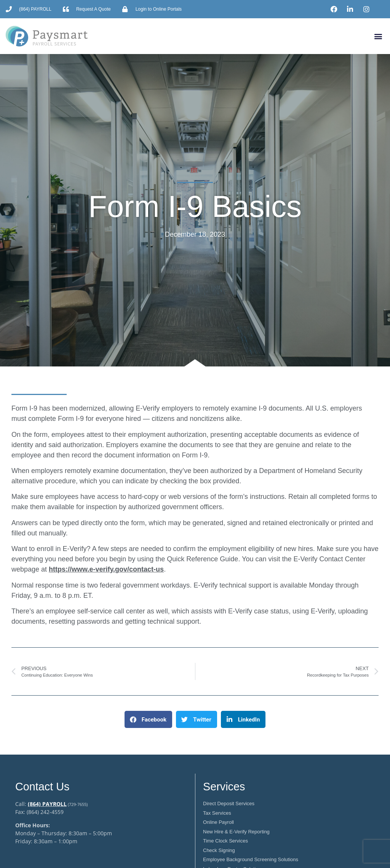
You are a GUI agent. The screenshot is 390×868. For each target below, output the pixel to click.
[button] (378, 36)
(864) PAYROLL (47, 804)
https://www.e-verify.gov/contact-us (106, 569)
